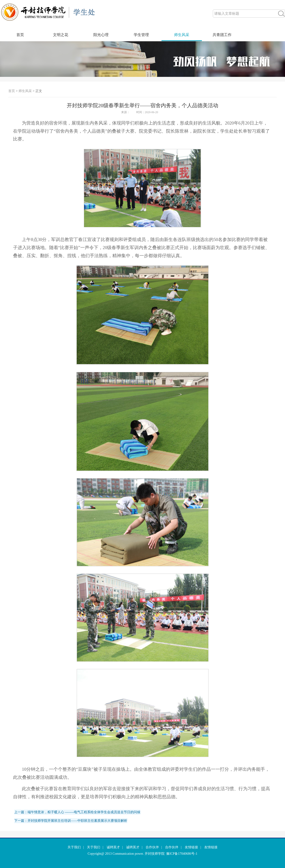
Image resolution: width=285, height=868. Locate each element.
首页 (20, 35)
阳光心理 (101, 35)
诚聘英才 (113, 847)
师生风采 (182, 35)
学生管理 (141, 35)
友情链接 (191, 847)
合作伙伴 (152, 847)
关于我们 (74, 847)
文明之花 (61, 35)
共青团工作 (222, 35)
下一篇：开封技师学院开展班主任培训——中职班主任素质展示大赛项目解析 (71, 821)
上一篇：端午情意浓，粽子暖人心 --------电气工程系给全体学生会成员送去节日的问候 (77, 812)
